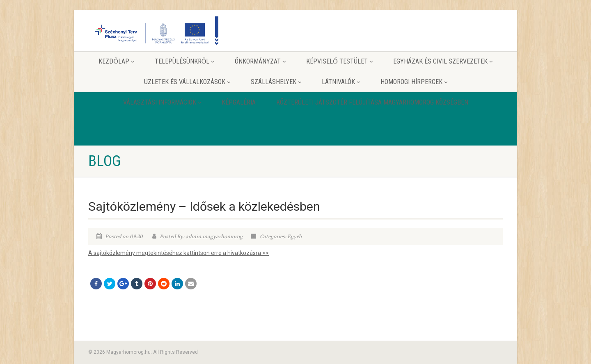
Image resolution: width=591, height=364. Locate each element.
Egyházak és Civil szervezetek (443, 61)
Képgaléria (239, 102)
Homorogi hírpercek (414, 82)
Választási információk (162, 102)
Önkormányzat (260, 61)
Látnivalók (341, 82)
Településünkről (185, 61)
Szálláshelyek (276, 82)
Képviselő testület (339, 61)
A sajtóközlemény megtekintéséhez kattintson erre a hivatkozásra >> (179, 253)
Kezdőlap (116, 61)
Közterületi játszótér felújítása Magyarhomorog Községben (372, 102)
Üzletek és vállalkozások (187, 82)
